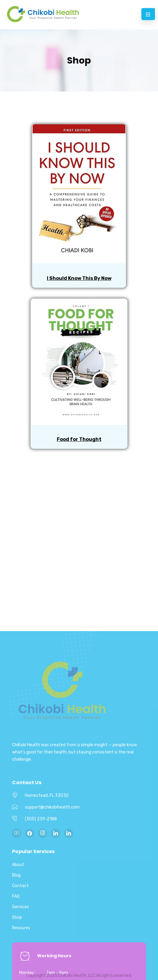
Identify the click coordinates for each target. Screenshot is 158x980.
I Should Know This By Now (79, 278)
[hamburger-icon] (148, 12)
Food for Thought (79, 439)
